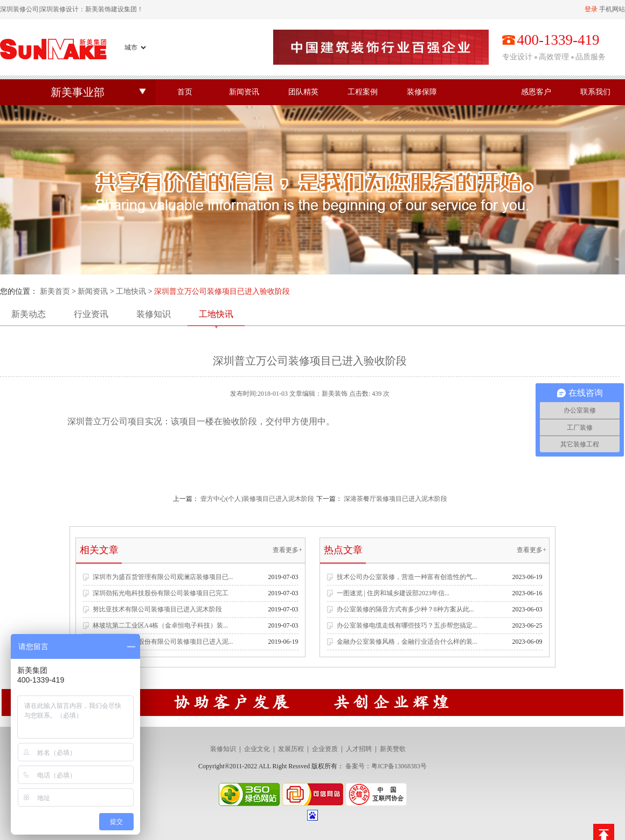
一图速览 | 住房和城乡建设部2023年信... (393, 593)
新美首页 (55, 291)
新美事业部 (78, 92)
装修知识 (154, 314)
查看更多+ (287, 550)
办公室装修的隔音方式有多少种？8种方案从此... (405, 609)
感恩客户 (536, 92)
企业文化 (257, 749)
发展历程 (291, 749)
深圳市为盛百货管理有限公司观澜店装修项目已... (163, 577)
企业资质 (325, 749)
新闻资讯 (244, 92)
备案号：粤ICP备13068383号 (386, 766)
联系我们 (595, 92)
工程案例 (363, 92)
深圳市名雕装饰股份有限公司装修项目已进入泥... (163, 642)
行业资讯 (91, 314)
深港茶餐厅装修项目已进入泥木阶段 (395, 499)
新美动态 (29, 314)
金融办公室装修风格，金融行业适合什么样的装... (407, 642)
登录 (591, 9)
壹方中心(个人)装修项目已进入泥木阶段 (258, 499)
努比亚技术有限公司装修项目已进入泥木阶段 (157, 609)
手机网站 (612, 9)
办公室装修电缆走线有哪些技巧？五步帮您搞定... (407, 625)
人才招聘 (359, 749)
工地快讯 (131, 291)
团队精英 (303, 92)
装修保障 (422, 92)
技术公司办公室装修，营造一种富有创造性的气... (407, 577)
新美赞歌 (393, 749)
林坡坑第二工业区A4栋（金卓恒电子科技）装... (161, 625)
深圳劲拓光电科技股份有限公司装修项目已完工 (161, 593)
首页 (185, 92)
